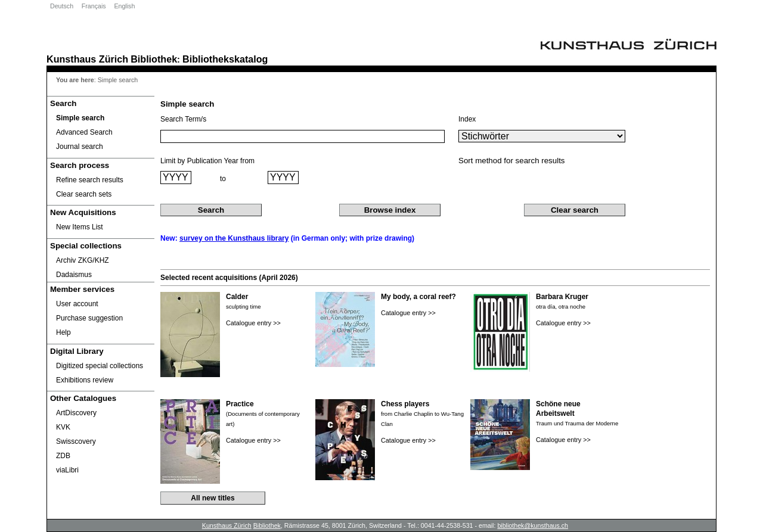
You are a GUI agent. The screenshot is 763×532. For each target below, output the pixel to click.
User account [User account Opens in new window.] (77, 304)
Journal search (80, 147)
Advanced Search (84, 132)
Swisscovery (76, 441)
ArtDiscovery (76, 413)
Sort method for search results (512, 161)
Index (467, 119)
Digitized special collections (100, 366)
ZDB (63, 456)
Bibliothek (154, 59)
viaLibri (67, 470)
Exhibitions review (85, 380)
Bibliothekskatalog (225, 59)
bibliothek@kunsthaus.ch (533, 525)
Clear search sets (84, 194)
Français (94, 6)
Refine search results (90, 180)
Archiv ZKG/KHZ (83, 260)
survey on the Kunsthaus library (234, 238)
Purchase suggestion (89, 318)
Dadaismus (74, 275)
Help (63, 332)
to (223, 179)
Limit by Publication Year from (207, 161)
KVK (63, 427)
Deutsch (62, 6)
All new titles (213, 498)
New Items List (80, 227)
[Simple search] (101, 118)
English (124, 6)
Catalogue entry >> (253, 323)
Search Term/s (183, 119)
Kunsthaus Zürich (87, 59)
